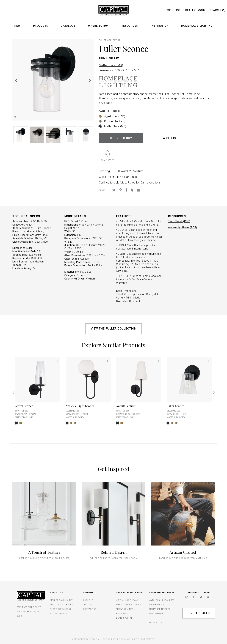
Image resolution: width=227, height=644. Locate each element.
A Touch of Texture (44, 552)
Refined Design (114, 552)
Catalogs (68, 26)
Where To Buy (99, 26)
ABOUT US (88, 600)
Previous (16, 80)
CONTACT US (89, 609)
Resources (130, 26)
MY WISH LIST (156, 622)
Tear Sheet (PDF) (179, 221)
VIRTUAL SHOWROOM (127, 600)
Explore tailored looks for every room (113, 558)
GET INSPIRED (156, 614)
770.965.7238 (64, 609)
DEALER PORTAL (124, 618)
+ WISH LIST (169, 138)
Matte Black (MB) (111, 65)
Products (41, 26)
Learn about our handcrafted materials (183, 558)
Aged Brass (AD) (115, 116)
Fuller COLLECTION (110, 40)
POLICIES (87, 605)
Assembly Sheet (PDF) (183, 228)
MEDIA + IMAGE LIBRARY (129, 605)
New (17, 26)
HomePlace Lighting (197, 26)
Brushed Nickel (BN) (117, 121)
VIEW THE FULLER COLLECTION (114, 329)
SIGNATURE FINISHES (160, 609)
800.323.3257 (68, 605)
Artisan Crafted (183, 552)
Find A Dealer (199, 613)
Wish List (174, 10)
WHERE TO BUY (121, 138)
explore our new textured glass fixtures (44, 558)
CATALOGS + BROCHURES (162, 600)
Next (90, 80)
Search (217, 10)
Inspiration (160, 26)
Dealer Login (195, 10)
